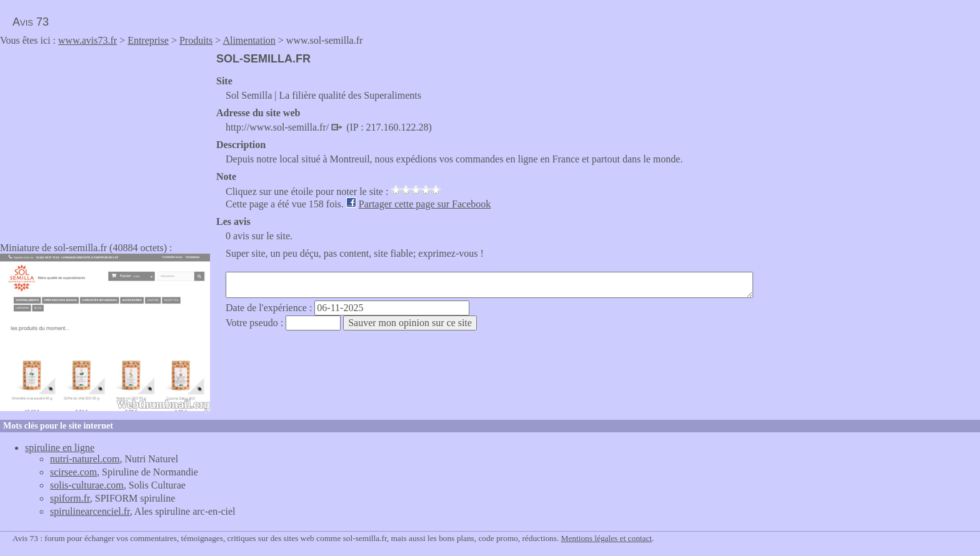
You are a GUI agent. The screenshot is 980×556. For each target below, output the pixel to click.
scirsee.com (73, 472)
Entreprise (148, 40)
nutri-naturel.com (85, 459)
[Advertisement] (105, 140)
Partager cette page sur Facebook (425, 204)
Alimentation (249, 40)
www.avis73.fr (87, 40)
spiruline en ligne (60, 448)
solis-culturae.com (87, 485)
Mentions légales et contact (607, 538)
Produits (196, 40)
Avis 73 (31, 22)
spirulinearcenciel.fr (90, 511)
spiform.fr (70, 498)
